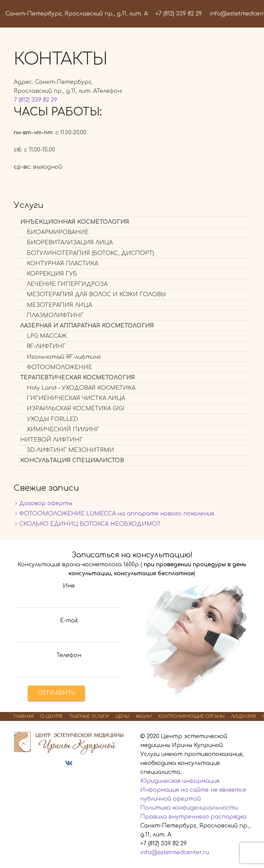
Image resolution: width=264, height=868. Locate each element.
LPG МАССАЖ (47, 336)
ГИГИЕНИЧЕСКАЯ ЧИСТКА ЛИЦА (76, 398)
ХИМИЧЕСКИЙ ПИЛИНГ (63, 430)
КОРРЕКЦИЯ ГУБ (52, 274)
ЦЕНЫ (123, 716)
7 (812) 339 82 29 (35, 100)
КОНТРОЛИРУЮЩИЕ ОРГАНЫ (191, 716)
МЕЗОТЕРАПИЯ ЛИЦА (59, 305)
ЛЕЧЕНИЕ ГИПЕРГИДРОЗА (67, 284)
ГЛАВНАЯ (24, 716)
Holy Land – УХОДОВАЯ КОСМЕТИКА (81, 388)
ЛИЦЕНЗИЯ (243, 716)
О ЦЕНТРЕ (52, 716)
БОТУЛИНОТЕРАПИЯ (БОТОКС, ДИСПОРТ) (90, 253)
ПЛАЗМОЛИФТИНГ (55, 315)
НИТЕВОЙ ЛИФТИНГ (52, 440)
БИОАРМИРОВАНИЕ (58, 232)
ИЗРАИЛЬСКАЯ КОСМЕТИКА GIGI (76, 409)
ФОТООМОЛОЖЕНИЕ (59, 367)
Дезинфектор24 (74, 776)
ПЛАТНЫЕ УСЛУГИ (89, 716)
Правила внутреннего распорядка (193, 817)
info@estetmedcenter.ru (175, 853)
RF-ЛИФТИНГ (46, 346)
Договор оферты (46, 503)
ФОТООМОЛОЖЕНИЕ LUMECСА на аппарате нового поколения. (117, 514)
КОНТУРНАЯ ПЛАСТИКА (63, 264)
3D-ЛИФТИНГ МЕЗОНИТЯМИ (70, 450)
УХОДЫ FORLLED (52, 419)
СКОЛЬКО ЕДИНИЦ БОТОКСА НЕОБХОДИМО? (90, 524)
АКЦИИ (144, 716)
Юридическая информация (180, 781)
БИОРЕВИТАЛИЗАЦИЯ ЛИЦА (70, 243)
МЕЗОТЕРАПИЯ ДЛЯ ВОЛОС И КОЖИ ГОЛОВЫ (96, 294)
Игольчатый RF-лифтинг (64, 357)
